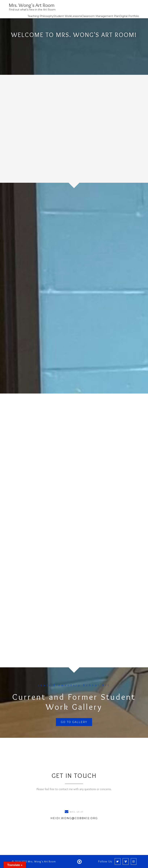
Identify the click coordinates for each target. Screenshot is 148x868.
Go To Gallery (74, 722)
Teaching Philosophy (41, 16)
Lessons (76, 16)
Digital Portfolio (129, 16)
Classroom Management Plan (101, 16)
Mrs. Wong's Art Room (32, 5)
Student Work (62, 16)
